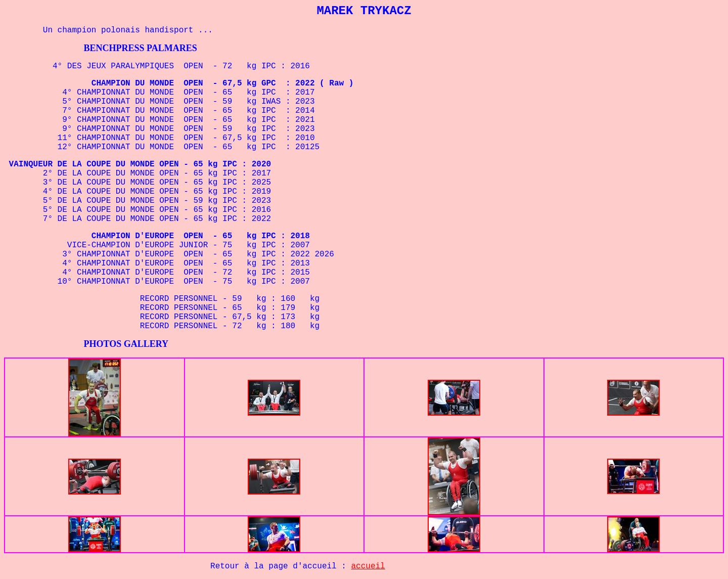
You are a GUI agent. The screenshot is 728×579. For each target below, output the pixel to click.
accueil (368, 566)
